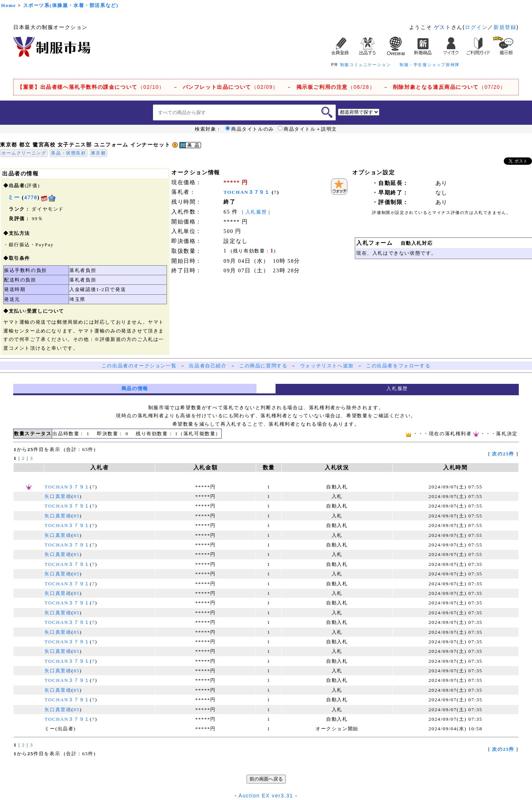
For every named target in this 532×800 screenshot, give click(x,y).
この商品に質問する (263, 366)
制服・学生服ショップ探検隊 (430, 65)
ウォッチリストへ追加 (327, 366)
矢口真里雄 (58, 496)
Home (8, 5)
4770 (31, 197)
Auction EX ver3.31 (266, 796)
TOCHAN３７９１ (247, 192)
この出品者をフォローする (398, 366)
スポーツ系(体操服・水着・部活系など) (71, 5)
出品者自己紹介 (208, 366)
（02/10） (91, 87)
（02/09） (231, 87)
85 (77, 496)
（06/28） (336, 87)
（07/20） (449, 87)
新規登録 (505, 27)
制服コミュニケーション (366, 65)
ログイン (476, 27)
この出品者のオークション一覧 (139, 366)
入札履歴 (256, 212)
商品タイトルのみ (250, 129)
